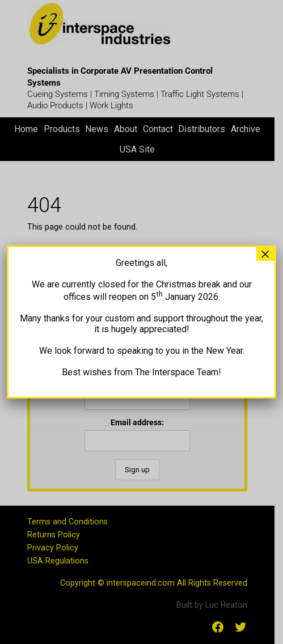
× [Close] (265, 254)
